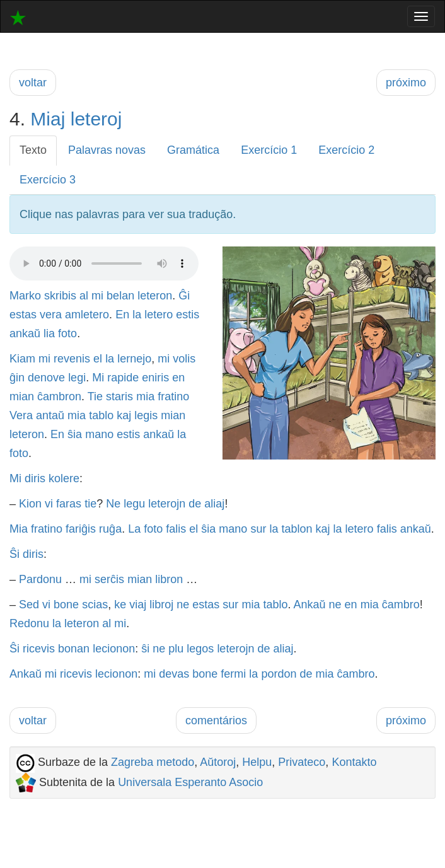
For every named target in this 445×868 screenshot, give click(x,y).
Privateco (302, 762)
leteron (155, 296)
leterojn (167, 504)
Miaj (48, 119)
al (84, 296)
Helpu (257, 762)
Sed (29, 605)
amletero (87, 315)
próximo (406, 83)
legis (146, 415)
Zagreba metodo (153, 762)
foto (67, 333)
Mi (98, 378)
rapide (123, 378)
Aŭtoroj (218, 762)
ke (120, 605)
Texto (33, 150)
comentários (216, 720)
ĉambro (401, 605)
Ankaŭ (309, 605)
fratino (173, 396)
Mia (19, 529)
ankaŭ (25, 333)
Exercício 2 (346, 150)
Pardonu (40, 579)
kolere (64, 478)
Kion (30, 504)
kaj (124, 415)
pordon (279, 674)
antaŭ (50, 415)
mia (145, 396)
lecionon (114, 649)
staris (119, 396)
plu (176, 649)
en (178, 378)
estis (188, 315)
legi (77, 378)
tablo (101, 415)
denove (46, 378)
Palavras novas (107, 150)
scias (95, 605)
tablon (297, 529)
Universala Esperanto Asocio (190, 782)
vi (49, 504)
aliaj (214, 504)
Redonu (29, 623)
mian (22, 396)
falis (176, 529)
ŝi (145, 649)
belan (120, 296)
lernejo (134, 359)
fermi (233, 674)
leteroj (96, 119)
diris (35, 478)
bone (66, 605)
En (122, 315)
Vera (21, 415)
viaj (138, 605)
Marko (25, 296)
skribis (60, 296)
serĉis (109, 579)
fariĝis (81, 529)
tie (90, 504)
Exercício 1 (269, 150)
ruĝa (110, 529)
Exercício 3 (48, 180)
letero (159, 315)
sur (258, 529)
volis (184, 359)
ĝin (17, 378)
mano (99, 434)
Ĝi (184, 296)
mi (97, 296)
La (134, 529)
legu (134, 504)
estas (23, 315)
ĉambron (59, 396)
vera (51, 315)
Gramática (193, 150)
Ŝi (14, 554)
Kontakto (354, 762)
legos (200, 649)
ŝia (75, 434)
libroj (161, 605)
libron (169, 579)
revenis (72, 359)
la (137, 315)
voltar (33, 83)
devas (174, 674)
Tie (95, 396)
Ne (113, 504)
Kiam (22, 359)
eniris (155, 378)
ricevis (39, 649)
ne (183, 605)
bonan (74, 649)
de (195, 504)
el (98, 359)
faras (69, 504)
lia (49, 333)
